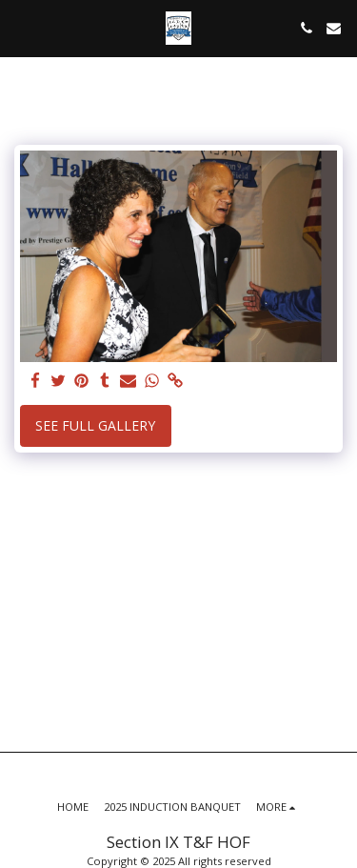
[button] (21, 27)
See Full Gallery (95, 425)
